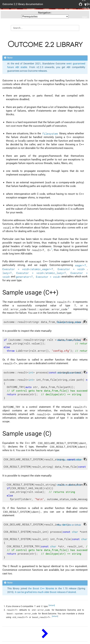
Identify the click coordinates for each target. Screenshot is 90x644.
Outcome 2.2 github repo (81, 4)
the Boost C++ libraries (41, 588)
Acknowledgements (86, 4)
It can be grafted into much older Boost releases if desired (45, 592)
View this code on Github (69, 322)
